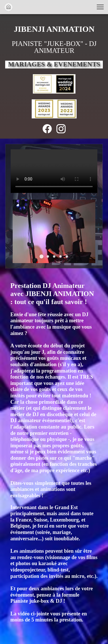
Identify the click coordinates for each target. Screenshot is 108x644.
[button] (100, 7)
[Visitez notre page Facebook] (47, 129)
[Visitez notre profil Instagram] (61, 129)
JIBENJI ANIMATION (54, 29)
